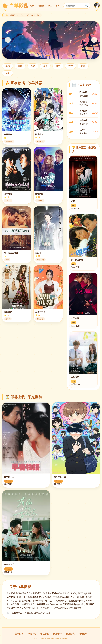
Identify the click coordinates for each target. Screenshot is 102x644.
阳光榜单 (83, 634)
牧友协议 (70, 634)
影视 (58, 6)
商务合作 (57, 634)
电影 (32, 6)
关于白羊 (19, 634)
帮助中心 (32, 634)
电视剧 (41, 6)
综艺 (50, 6)
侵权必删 (45, 634)
